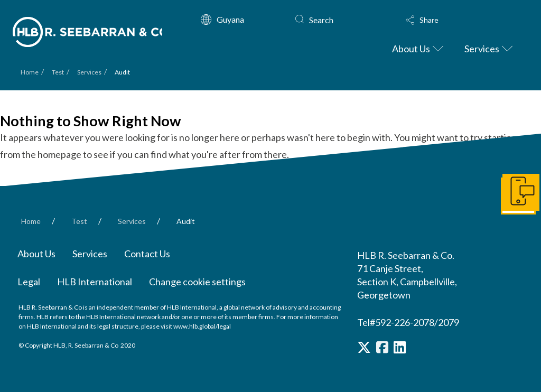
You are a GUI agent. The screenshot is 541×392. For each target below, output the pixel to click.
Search (321, 20)
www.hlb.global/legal (202, 326)
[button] (455, 20)
